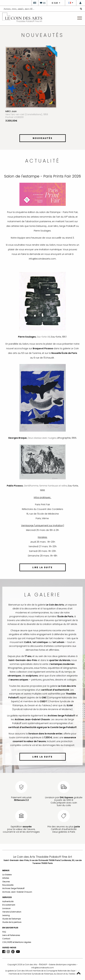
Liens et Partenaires (11, 935)
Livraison (6, 908)
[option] (42, 90)
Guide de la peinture (12, 922)
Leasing (6, 915)
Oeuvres (6, 882)
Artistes (6, 878)
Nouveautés (8, 885)
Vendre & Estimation (12, 912)
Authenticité (8, 901)
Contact (6, 939)
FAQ (4, 932)
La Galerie (7, 875)
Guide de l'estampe (11, 919)
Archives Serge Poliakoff (13, 888)
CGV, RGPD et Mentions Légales (17, 942)
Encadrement (9, 905)
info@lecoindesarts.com (43, 968)
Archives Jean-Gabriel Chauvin (17, 892)
